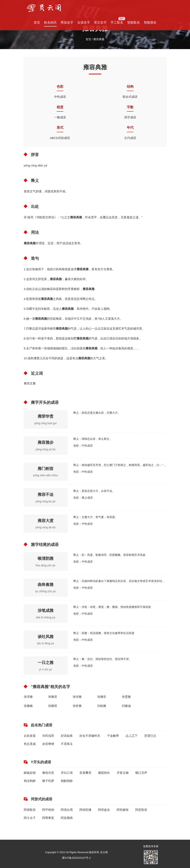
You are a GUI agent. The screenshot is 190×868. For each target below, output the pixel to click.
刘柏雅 (102, 706)
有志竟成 (30, 744)
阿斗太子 (30, 818)
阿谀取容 (30, 810)
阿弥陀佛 (85, 810)
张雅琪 (53, 706)
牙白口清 (67, 773)
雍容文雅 (30, 383)
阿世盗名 (104, 810)
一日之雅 (46, 663)
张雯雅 (126, 697)
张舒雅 (77, 706)
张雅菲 (102, 697)
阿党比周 (67, 810)
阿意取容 (141, 810)
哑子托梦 (48, 781)
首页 (37, 22)
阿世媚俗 (123, 810)
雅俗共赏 (48, 773)
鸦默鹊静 (67, 781)
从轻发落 (30, 736)
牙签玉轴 (123, 773)
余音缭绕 (48, 744)
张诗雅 (77, 697)
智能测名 (150, 22)
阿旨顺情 (67, 818)
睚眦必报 (30, 773)
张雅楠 (28, 706)
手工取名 (117, 22)
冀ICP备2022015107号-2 (76, 858)
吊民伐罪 (48, 736)
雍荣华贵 (46, 416)
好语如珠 (67, 736)
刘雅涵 (126, 706)
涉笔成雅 (46, 610)
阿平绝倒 (48, 810)
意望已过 (150, 736)
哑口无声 (141, 773)
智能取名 (134, 22)
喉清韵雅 (46, 558)
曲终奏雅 (46, 585)
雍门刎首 (46, 469)
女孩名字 (84, 22)
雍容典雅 (99, 39)
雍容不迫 (46, 494)
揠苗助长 (104, 773)
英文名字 (100, 22)
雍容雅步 (46, 442)
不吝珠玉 (67, 744)
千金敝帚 (113, 736)
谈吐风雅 (46, 637)
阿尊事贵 (48, 818)
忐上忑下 (132, 736)
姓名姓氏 (50, 22)
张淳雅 (28, 697)
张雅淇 (53, 697)
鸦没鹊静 (30, 781)
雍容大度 (46, 521)
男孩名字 (67, 22)
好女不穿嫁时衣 (90, 736)
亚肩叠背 (85, 773)
